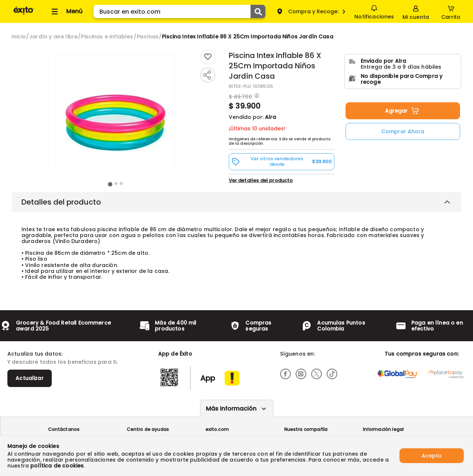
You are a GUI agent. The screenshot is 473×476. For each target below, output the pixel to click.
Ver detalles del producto (261, 180)
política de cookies (57, 466)
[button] (282, 162)
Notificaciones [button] (374, 11)
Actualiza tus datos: (35, 354)
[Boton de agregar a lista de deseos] (208, 57)
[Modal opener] (256, 96)
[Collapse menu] (66, 11)
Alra (270, 117)
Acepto (432, 456)
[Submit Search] (258, 11)
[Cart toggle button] (451, 11)
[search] (179, 11)
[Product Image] (115, 115)
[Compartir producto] (207, 75)
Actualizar (30, 378)
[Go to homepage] (19, 37)
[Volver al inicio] (24, 14)
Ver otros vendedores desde (282, 161)
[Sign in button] (416, 11)
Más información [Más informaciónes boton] (231, 409)
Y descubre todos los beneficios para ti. (62, 362)
